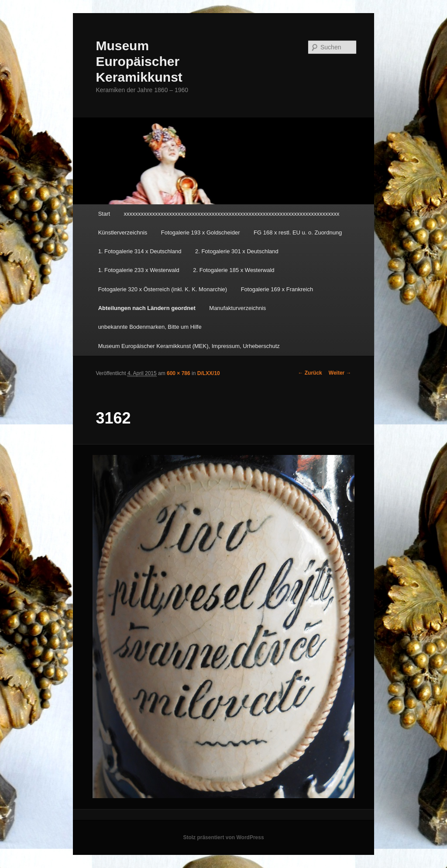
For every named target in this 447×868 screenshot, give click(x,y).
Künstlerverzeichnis (123, 232)
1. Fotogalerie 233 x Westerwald (139, 270)
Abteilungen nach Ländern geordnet (147, 308)
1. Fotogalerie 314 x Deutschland (140, 251)
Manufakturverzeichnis (237, 308)
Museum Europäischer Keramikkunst (139, 61)
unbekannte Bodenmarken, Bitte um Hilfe (150, 327)
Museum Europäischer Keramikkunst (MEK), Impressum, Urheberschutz (189, 346)
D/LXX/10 (209, 373)
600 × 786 (179, 373)
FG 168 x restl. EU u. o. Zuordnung (298, 232)
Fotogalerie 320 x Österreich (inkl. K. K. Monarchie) (163, 289)
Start (104, 214)
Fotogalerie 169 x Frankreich (277, 289)
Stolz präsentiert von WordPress (223, 837)
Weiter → (340, 373)
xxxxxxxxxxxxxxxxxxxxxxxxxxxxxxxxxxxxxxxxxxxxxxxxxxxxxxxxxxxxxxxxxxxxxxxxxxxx (232, 214)
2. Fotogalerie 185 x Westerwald (234, 270)
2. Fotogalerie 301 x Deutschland (237, 251)
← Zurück (310, 373)
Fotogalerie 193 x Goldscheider (201, 232)
